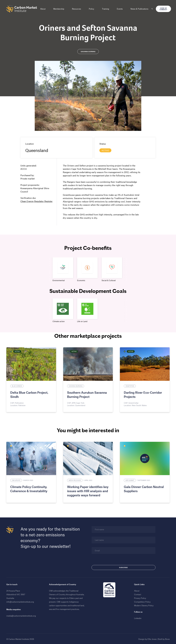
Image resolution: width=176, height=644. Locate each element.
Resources (77, 9)
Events (121, 9)
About (44, 9)
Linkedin (137, 618)
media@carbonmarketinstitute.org (22, 615)
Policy (92, 9)
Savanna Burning (76, 386)
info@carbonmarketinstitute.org (21, 601)
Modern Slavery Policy (144, 605)
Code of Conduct (164, 9)
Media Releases (75, 480)
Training (106, 9)
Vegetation (130, 386)
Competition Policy (142, 601)
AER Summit (130, 480)
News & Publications (140, 9)
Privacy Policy (140, 598)
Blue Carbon (18, 386)
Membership (59, 9)
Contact (137, 594)
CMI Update (17, 480)
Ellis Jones (151, 639)
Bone (167, 639)
